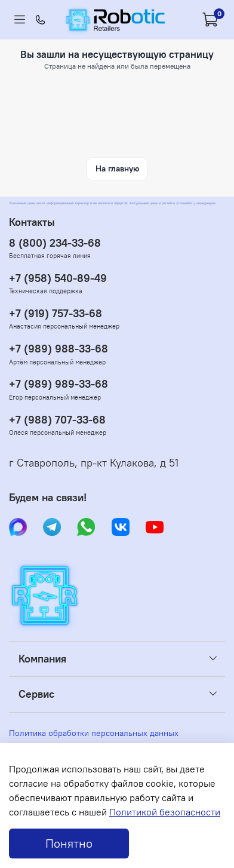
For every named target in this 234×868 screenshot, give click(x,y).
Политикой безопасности (165, 812)
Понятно (69, 843)
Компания (42, 659)
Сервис (36, 694)
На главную (117, 168)
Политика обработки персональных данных (94, 733)
